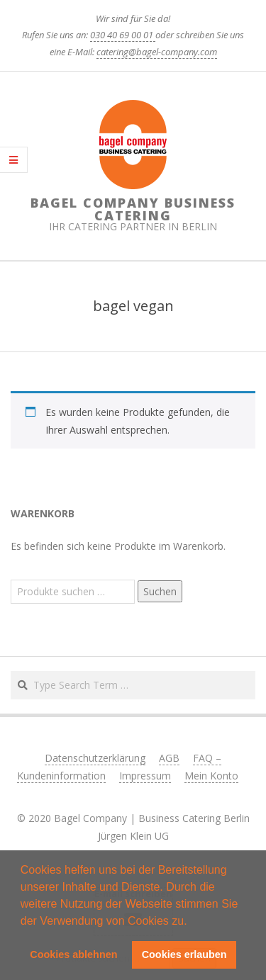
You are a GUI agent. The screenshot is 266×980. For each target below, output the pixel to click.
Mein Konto (211, 776)
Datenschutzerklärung (95, 758)
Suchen (160, 591)
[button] (192, 922)
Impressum (145, 776)
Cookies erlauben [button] (184, 954)
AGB (169, 758)
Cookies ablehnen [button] (73, 954)
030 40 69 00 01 (123, 35)
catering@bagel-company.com (157, 52)
